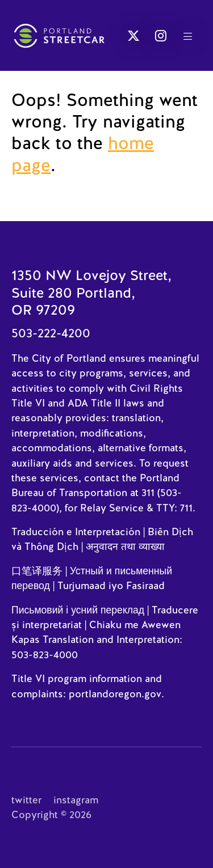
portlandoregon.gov (115, 694)
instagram (76, 800)
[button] (133, 36)
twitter (26, 800)
